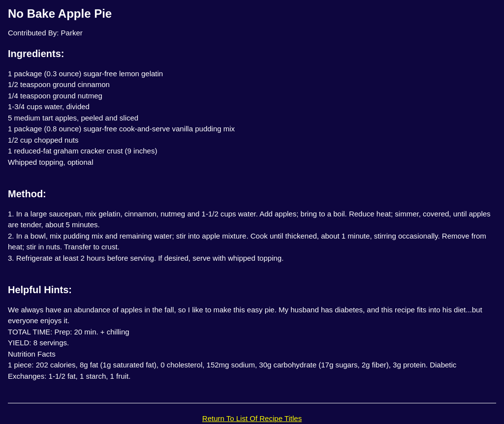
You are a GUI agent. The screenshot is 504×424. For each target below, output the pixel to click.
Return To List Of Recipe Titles (252, 418)
